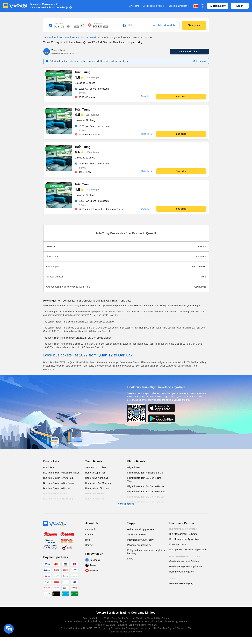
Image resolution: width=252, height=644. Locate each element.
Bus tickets (51, 461)
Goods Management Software (185, 561)
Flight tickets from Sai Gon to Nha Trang (144, 480)
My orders (134, 6)
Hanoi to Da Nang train (97, 478)
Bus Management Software (183, 534)
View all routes (126, 504)
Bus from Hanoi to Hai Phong (58, 499)
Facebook (95, 560)
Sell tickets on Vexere (154, 6)
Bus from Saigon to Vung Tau (58, 478)
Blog (88, 540)
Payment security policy (139, 545)
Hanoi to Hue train (95, 493)
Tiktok (93, 565)
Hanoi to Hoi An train (96, 499)
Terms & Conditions (137, 535)
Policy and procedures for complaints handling (146, 552)
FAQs (130, 559)
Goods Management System (185, 556)
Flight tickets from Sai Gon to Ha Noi (146, 486)
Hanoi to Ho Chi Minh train (99, 483)
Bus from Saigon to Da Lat (57, 488)
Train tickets (94, 461)
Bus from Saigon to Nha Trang (59, 483)
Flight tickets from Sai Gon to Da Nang (147, 492)
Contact (89, 545)
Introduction (91, 529)
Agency (174, 578)
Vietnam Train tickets (96, 467)
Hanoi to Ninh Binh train (97, 488)
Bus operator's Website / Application (188, 550)
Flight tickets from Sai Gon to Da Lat (146, 497)
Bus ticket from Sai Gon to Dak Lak (81, 38)
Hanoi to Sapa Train (95, 473)
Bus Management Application (184, 539)
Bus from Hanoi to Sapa (55, 493)
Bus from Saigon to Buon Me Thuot (61, 473)
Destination (98, 23)
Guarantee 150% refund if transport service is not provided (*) (49, 6)
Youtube (94, 570)
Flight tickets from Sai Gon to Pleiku (145, 502)
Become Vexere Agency (182, 572)
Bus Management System (183, 529)
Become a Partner (179, 6)
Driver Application (178, 544)
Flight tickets (136, 461)
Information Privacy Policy (140, 540)
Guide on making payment (141, 529)
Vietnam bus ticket (53, 37)
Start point (58, 23)
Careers (89, 535)
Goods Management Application (186, 566)
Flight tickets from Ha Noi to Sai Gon (146, 473)
